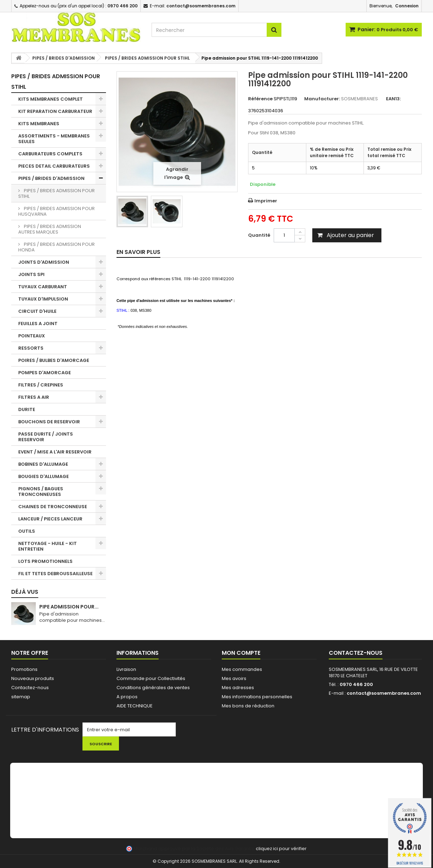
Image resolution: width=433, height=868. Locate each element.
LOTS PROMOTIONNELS (45, 561)
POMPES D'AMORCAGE (45, 373)
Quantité (259, 235)
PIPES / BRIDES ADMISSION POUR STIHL (56, 193)
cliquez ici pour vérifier (281, 849)
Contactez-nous (30, 688)
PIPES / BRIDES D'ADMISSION (51, 178)
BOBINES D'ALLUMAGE (43, 464)
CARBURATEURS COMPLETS (50, 154)
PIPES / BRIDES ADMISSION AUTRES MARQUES (50, 229)
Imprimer (266, 201)
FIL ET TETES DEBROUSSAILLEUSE (55, 574)
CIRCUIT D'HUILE (37, 311)
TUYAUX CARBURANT (43, 287)
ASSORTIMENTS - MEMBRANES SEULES (54, 139)
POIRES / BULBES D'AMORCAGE (54, 360)
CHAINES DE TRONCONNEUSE (53, 507)
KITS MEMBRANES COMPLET (51, 99)
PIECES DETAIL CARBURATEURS (54, 166)
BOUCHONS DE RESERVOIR (49, 422)
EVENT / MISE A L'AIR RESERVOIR (55, 452)
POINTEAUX (32, 336)
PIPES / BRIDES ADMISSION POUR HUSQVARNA (56, 211)
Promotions (24, 669)
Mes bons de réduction (248, 706)
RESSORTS (31, 348)
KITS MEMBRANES (39, 124)
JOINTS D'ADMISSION (44, 262)
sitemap (21, 697)
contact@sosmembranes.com (384, 693)
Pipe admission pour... (69, 607)
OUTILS (27, 531)
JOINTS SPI (31, 274)
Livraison (126, 669)
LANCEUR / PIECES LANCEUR (50, 519)
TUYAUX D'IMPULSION (43, 299)
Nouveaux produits (33, 678)
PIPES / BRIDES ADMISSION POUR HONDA (56, 247)
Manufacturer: (322, 99)
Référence (260, 99)
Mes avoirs (234, 678)
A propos (127, 697)
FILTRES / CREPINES (41, 385)
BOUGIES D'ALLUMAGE (44, 476)
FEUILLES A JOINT (38, 324)
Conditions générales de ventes (153, 688)
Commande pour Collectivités (151, 678)
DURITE (27, 409)
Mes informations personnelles (257, 697)
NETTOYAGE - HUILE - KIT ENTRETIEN (48, 546)
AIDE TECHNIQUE (135, 706)
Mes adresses (238, 688)
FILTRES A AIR (34, 397)
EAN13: (393, 99)
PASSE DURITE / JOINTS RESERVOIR (46, 437)
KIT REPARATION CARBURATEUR (55, 111)
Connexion (407, 6)
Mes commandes (242, 669)
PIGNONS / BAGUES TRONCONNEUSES (41, 492)
